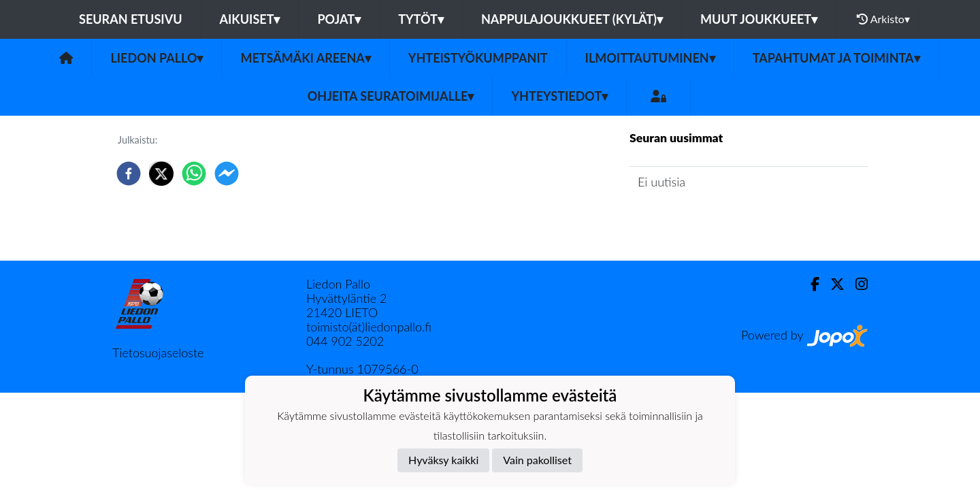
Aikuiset (250, 19)
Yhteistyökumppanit (478, 58)
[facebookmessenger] (227, 174)
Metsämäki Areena (305, 58)
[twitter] (161, 174)
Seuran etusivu (131, 19)
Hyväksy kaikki (443, 460)
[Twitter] (832, 284)
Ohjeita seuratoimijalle (391, 96)
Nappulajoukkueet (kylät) (572, 19)
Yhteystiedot (559, 96)
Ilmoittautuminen (650, 58)
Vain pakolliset (537, 460)
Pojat (339, 19)
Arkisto (883, 19)
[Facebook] (810, 284)
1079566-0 (387, 369)
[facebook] (129, 174)
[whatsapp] (194, 174)
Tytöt (421, 19)
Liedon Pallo (157, 58)
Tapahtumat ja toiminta (836, 58)
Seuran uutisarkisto (690, 220)
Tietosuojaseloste (158, 353)
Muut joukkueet (759, 19)
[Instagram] (856, 284)
